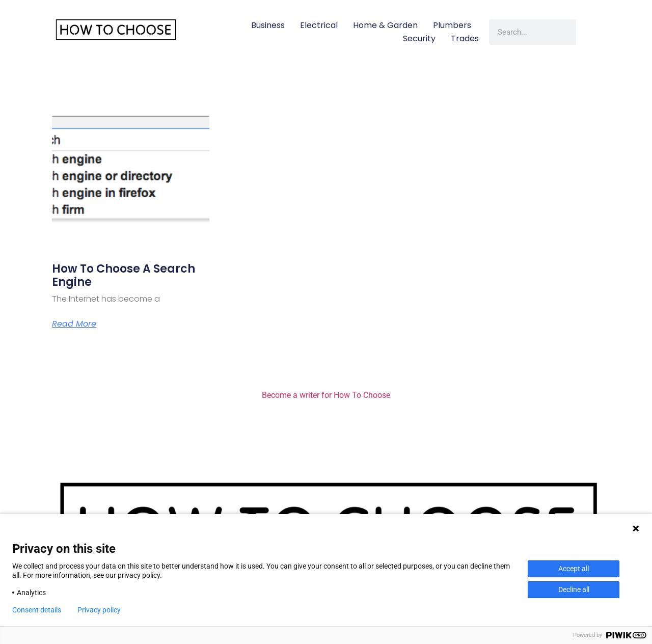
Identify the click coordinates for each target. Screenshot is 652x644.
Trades (465, 38)
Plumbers (452, 25)
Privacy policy (99, 610)
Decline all (574, 589)
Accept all (574, 569)
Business (268, 25)
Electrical (319, 25)
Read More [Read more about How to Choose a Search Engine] (74, 324)
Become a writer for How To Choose (326, 395)
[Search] (589, 32)
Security (419, 38)
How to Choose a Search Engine (124, 275)
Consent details (37, 610)
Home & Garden (385, 25)
